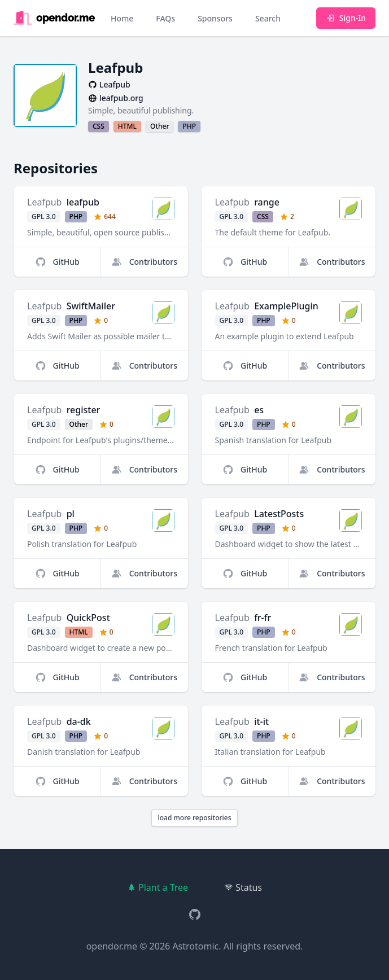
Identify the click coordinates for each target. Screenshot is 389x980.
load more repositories (194, 818)
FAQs (165, 18)
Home (122, 18)
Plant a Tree (158, 887)
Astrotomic (195, 946)
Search (268, 18)
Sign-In (346, 18)
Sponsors (215, 18)
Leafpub (44, 202)
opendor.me (112, 946)
